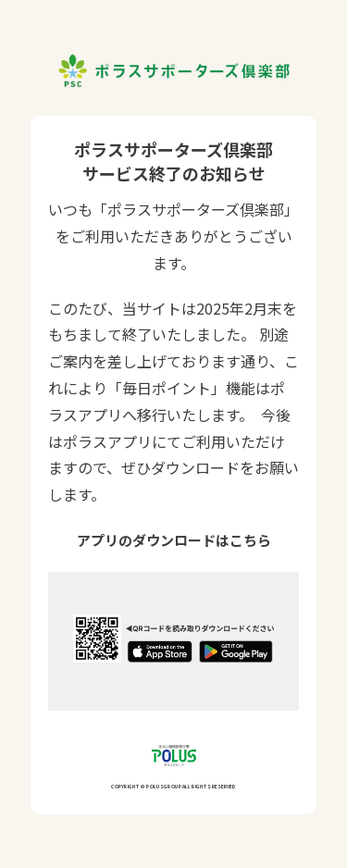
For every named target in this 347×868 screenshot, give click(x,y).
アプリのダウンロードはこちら (174, 540)
